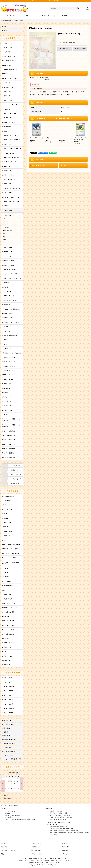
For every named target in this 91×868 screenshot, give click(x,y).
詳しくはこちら (16, 815)
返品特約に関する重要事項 (67, 43)
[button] (82, 16)
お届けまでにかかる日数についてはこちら (58, 823)
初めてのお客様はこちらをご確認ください (23, 819)
